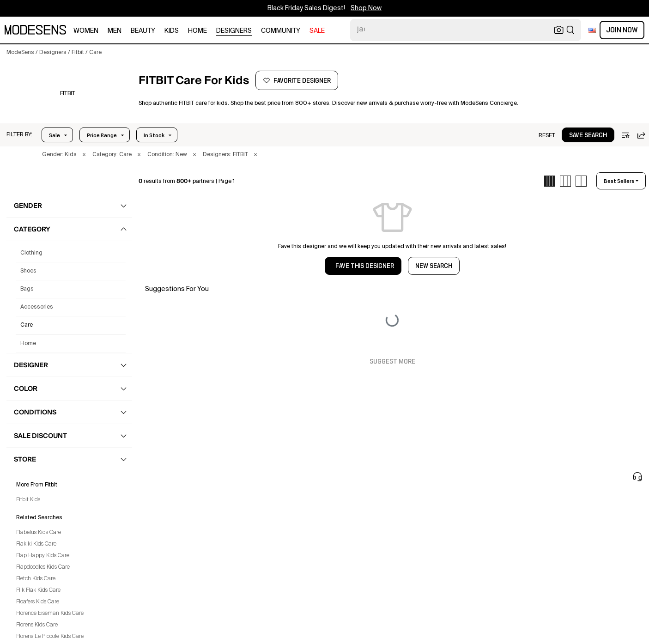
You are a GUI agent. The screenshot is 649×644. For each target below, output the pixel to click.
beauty (143, 31)
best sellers (619, 181)
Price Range (102, 135)
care (27, 325)
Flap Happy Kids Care (43, 556)
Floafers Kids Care (38, 602)
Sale (55, 135)
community (281, 31)
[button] (19, 135)
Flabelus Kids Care (39, 533)
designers (234, 31)
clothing (31, 253)
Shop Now (366, 8)
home (197, 31)
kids (172, 31)
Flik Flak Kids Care (38, 590)
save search (588, 135)
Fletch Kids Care (36, 579)
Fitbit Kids (28, 500)
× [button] (84, 155)
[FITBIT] (68, 94)
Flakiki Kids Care (36, 544)
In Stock (154, 135)
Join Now (622, 30)
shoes (28, 271)
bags (27, 289)
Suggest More (392, 362)
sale (317, 31)
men (115, 31)
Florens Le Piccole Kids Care (50, 637)
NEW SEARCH (434, 266)
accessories (37, 307)
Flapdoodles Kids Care (43, 567)
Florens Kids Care (37, 625)
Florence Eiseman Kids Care (50, 614)
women (86, 31)
